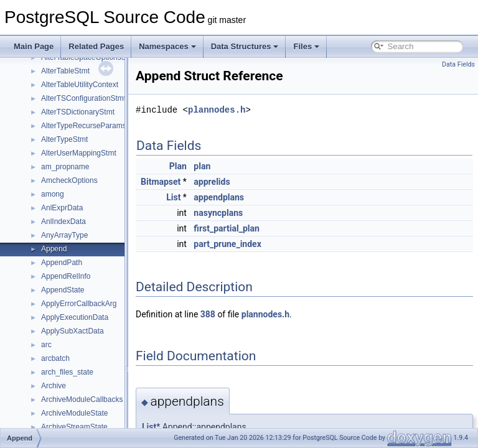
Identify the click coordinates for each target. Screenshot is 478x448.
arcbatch (55, 358)
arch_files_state (67, 372)
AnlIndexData (63, 222)
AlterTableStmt (65, 71)
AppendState (63, 290)
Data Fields (458, 64)
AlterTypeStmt (64, 139)
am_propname (65, 167)
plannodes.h (248, 110)
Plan (209, 166)
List (204, 197)
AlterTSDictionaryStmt (78, 112)
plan (233, 166)
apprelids (243, 182)
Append (54, 249)
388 (239, 314)
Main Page (34, 46)
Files (306, 46)
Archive (54, 386)
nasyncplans (249, 213)
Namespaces (167, 46)
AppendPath (62, 263)
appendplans (250, 197)
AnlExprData (62, 208)
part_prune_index (258, 244)
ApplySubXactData (73, 331)
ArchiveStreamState (74, 427)
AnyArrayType (64, 235)
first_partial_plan (257, 228)
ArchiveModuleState (74, 413)
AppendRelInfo (66, 276)
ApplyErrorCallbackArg (79, 304)
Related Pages (96, 46)
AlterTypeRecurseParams (84, 126)
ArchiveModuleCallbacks (82, 399)
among (53, 194)
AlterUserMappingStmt (79, 153)
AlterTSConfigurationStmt (83, 98)
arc (46, 345)
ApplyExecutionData (75, 317)
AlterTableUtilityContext (80, 85)
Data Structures (245, 46)
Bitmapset (192, 182)
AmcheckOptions (69, 180)
